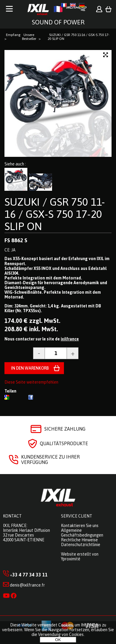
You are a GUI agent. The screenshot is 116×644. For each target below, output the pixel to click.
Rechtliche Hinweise (79, 540)
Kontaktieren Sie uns (80, 526)
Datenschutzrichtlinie (81, 545)
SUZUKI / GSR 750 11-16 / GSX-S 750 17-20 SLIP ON (55, 214)
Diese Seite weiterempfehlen (31, 382)
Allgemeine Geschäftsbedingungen (82, 533)
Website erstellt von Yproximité (80, 557)
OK (58, 640)
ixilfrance (70, 339)
